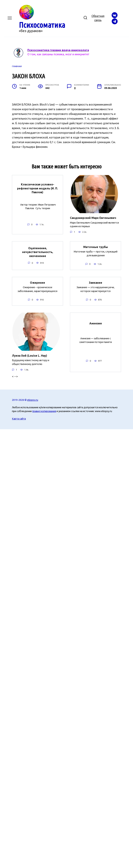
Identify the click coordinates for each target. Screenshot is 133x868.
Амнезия (96, 323)
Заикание (96, 282)
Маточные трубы (96, 247)
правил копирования (44, 411)
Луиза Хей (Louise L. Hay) (30, 355)
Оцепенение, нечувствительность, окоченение (38, 252)
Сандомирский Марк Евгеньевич (93, 218)
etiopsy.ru (33, 400)
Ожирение (37, 282)
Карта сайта (19, 418)
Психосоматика (42, 25)
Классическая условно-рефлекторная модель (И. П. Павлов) (37, 188)
